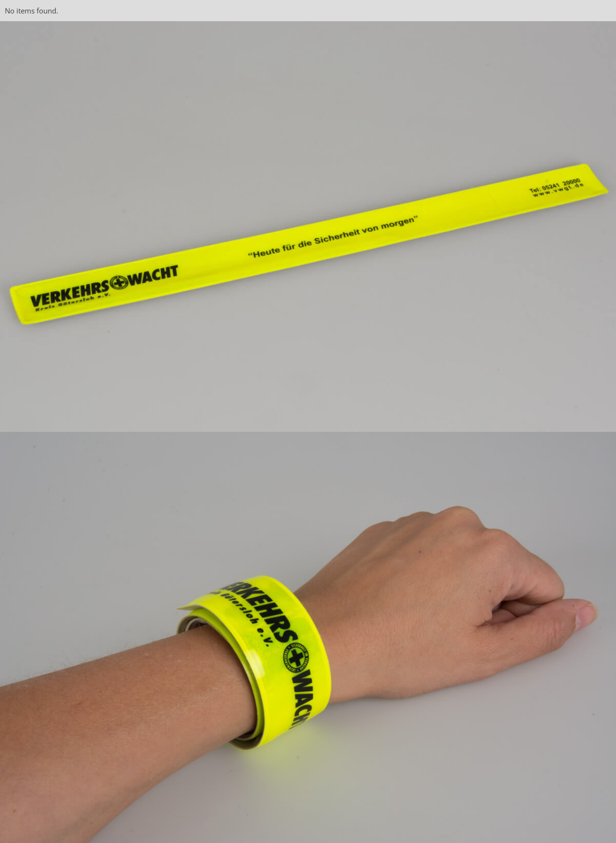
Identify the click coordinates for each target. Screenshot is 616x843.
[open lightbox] (308, 227)
